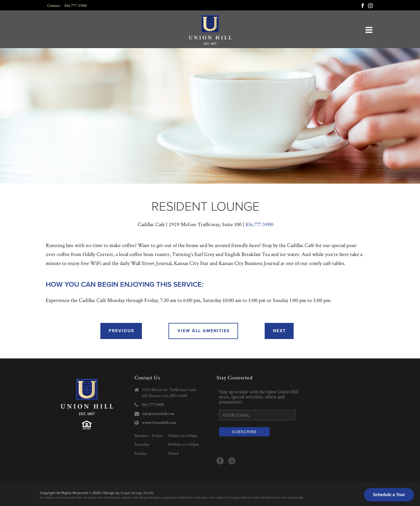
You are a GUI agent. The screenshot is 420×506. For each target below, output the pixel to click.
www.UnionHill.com (159, 423)
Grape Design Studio (137, 493)
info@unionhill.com (158, 414)
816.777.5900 (259, 224)
